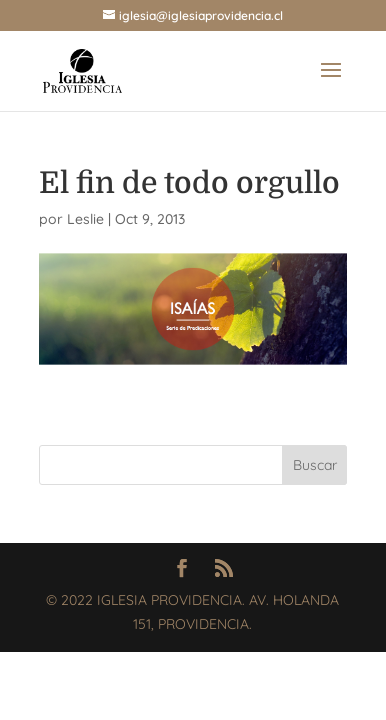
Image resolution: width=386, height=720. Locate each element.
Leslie (85, 219)
